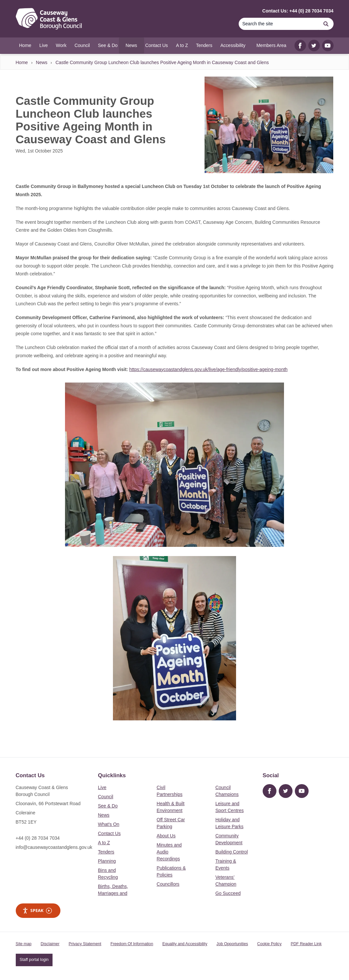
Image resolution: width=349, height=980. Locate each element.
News (42, 62)
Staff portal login (34, 960)
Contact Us (109, 833)
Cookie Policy (269, 944)
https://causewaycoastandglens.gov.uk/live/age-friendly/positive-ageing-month (208, 369)
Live (102, 787)
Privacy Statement (85, 944)
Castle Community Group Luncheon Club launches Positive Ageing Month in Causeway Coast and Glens (162, 62)
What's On (109, 824)
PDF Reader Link (306, 944)
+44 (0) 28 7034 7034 (38, 838)
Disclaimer (50, 944)
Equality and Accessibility (185, 944)
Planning (107, 861)
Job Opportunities (232, 944)
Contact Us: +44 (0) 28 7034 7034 (298, 11)
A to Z (104, 843)
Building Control (232, 852)
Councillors (168, 884)
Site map (24, 944)
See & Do (108, 806)
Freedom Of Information (132, 944)
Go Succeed (228, 893)
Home (22, 62)
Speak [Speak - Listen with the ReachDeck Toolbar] (37, 910)
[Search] (279, 24)
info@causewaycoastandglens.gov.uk (54, 847)
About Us (166, 836)
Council (106, 797)
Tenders (106, 852)
